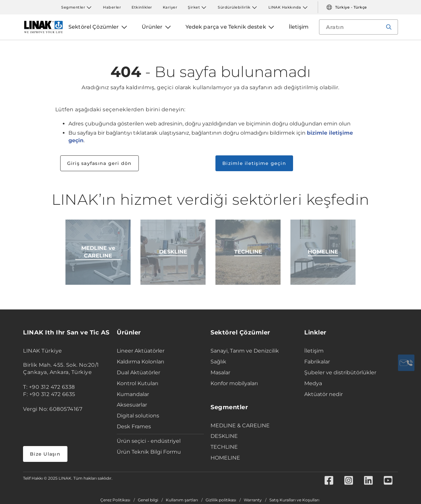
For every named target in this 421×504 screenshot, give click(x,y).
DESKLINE (224, 436)
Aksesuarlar (132, 405)
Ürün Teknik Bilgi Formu (149, 452)
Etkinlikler (142, 7)
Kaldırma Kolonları (140, 362)
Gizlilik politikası (221, 500)
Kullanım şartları (182, 500)
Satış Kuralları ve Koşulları (294, 500)
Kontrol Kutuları (137, 383)
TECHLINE (224, 447)
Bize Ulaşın (45, 454)
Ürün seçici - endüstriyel (149, 441)
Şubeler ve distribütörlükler (340, 372)
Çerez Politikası (115, 500)
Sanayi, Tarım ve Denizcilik (245, 351)
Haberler (112, 7)
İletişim (314, 351)
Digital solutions (138, 416)
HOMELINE (225, 458)
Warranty (253, 500)
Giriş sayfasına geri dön (99, 163)
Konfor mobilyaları (234, 383)
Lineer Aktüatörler (141, 351)
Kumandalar (133, 394)
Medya (313, 383)
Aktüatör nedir (323, 394)
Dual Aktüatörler (138, 372)
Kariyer (170, 7)
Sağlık (218, 362)
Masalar (220, 372)
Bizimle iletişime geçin (254, 163)
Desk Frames (134, 426)
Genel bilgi (148, 500)
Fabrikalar (317, 362)
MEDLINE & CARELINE (240, 425)
